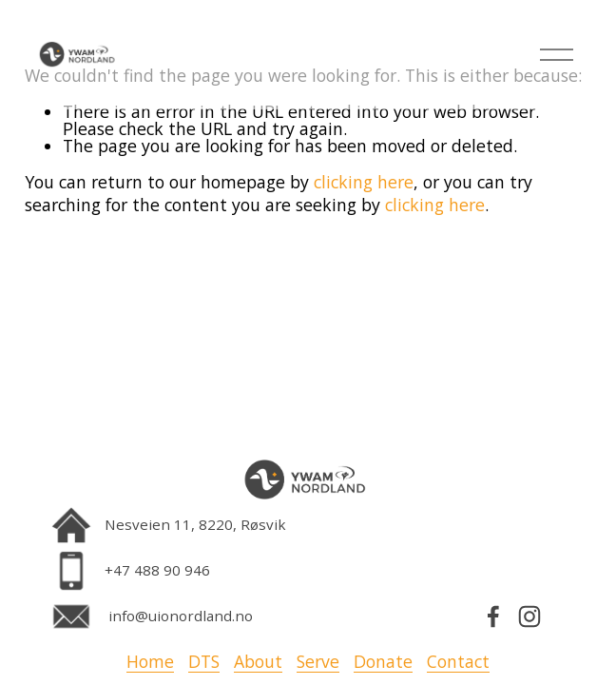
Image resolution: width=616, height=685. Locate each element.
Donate (383, 662)
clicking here (364, 182)
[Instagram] (529, 616)
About (258, 662)
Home (150, 662)
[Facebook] (493, 616)
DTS (204, 662)
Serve (318, 662)
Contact (458, 662)
